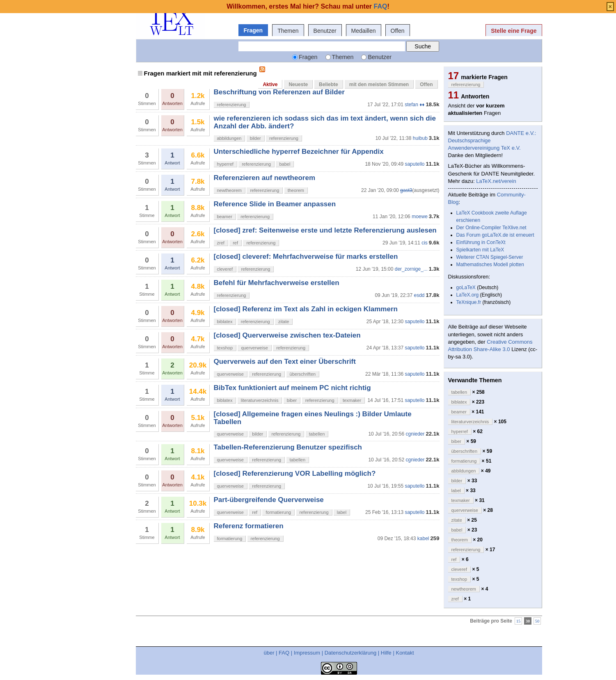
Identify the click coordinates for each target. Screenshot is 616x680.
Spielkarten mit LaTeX (480, 250)
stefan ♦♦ (414, 105)
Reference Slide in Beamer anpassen (275, 204)
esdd (419, 295)
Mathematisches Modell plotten (490, 265)
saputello (414, 164)
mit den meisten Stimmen (379, 84)
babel (285, 164)
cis (425, 243)
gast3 (406, 190)
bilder (255, 138)
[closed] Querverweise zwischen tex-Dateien (287, 335)
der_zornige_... (411, 269)
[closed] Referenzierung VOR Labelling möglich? (295, 473)
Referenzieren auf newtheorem (265, 178)
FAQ (284, 653)
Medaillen (364, 31)
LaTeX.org (468, 295)
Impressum (307, 653)
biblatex (225, 322)
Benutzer (325, 31)
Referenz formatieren (249, 526)
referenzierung (232, 105)
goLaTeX (466, 288)
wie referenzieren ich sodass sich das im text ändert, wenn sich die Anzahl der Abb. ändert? (325, 122)
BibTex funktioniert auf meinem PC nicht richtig (292, 388)
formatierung (278, 512)
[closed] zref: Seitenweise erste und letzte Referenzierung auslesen (325, 230)
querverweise (254, 348)
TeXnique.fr (469, 302)
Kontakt (405, 653)
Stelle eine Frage (514, 31)
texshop (225, 348)
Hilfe (386, 653)
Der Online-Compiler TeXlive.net (491, 228)
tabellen (317, 434)
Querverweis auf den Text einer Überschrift (285, 362)
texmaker (352, 400)
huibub (420, 138)
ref (235, 243)
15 (519, 621)
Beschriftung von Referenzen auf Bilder (279, 92)
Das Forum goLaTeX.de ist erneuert (495, 235)
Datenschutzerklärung (350, 653)
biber (292, 400)
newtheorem (230, 190)
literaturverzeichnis (260, 400)
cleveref (225, 269)
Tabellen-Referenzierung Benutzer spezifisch (288, 447)
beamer (225, 217)
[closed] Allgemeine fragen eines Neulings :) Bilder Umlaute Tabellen (313, 418)
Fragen (253, 30)
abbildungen (229, 138)
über (269, 653)
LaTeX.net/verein (496, 181)
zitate (284, 322)
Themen (288, 31)
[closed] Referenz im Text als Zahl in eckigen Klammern (306, 309)
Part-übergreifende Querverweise (269, 500)
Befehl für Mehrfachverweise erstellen (277, 283)
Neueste (298, 84)
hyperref (225, 164)
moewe (420, 217)
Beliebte (329, 84)
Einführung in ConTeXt (481, 242)
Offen (398, 31)
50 (537, 621)
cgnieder (415, 434)
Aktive (270, 84)
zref (221, 243)
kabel (423, 539)
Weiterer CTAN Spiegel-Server (490, 257)
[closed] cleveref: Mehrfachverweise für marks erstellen (306, 257)
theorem (296, 190)
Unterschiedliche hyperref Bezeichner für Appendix (299, 152)
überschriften (303, 374)
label (342, 512)
